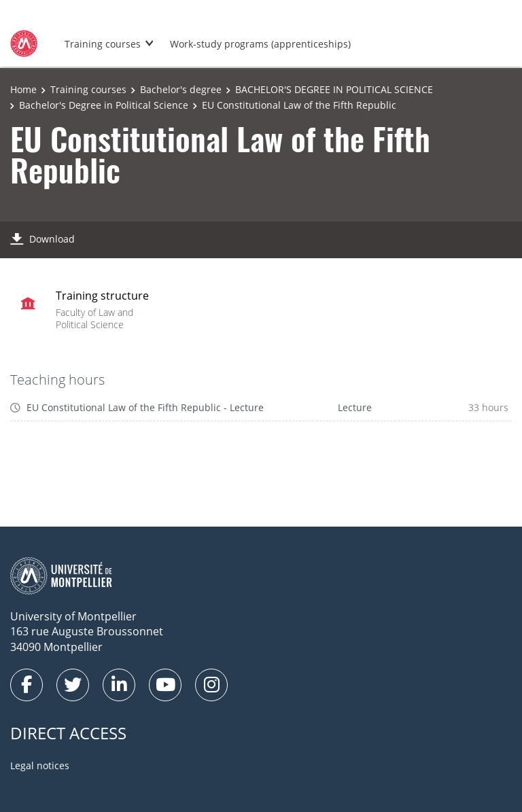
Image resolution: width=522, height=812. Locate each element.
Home (23, 89)
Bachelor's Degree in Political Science (104, 105)
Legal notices (40, 765)
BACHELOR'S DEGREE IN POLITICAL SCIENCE (334, 89)
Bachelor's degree (181, 89)
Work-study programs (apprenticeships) (260, 44)
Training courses (103, 44)
